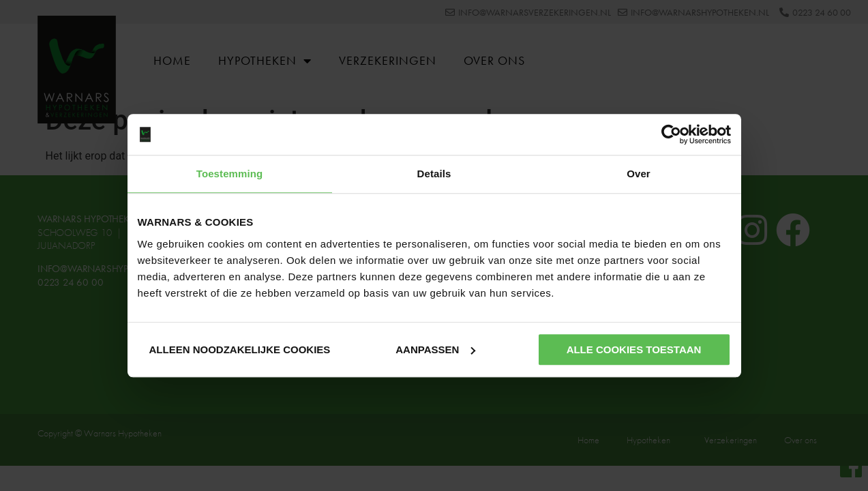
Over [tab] (639, 174)
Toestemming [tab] (230, 174)
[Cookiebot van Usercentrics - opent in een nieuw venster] (671, 134)
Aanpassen (435, 349)
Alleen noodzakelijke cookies (240, 349)
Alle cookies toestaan (634, 349)
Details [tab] (434, 174)
